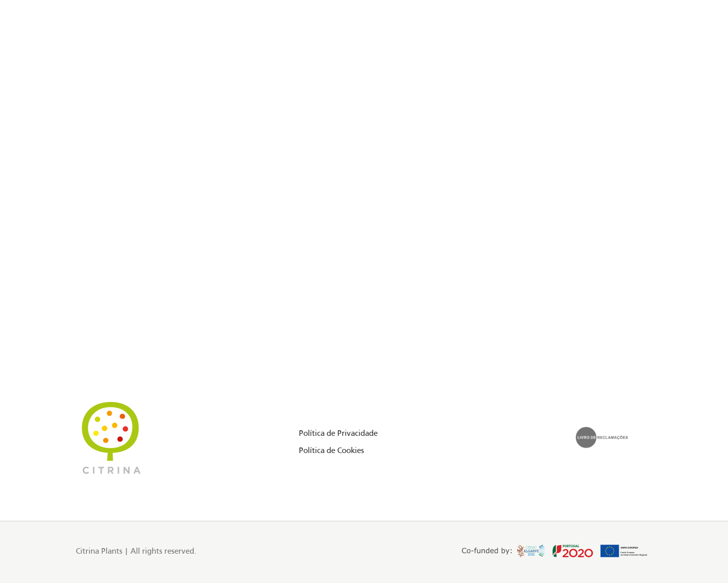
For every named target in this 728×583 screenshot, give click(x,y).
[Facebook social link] (39, 53)
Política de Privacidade (338, 434)
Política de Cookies (331, 451)
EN (635, 52)
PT (646, 52)
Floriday (92, 52)
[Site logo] (364, 53)
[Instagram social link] (52, 53)
